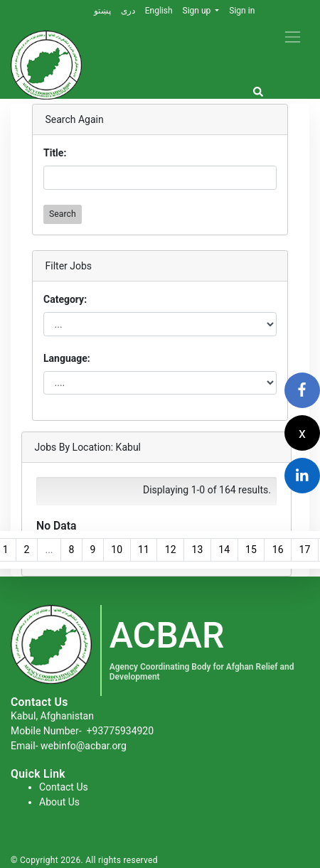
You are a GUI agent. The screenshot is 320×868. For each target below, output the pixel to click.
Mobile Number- (82, 731)
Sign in (242, 11)
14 (224, 550)
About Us (59, 802)
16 (278, 550)
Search (63, 214)
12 (171, 550)
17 (305, 550)
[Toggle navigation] (293, 37)
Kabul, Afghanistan (52, 716)
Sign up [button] (198, 11)
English (159, 11)
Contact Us (64, 787)
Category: (65, 299)
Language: (67, 358)
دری (128, 11)
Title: (55, 153)
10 (117, 550)
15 (251, 550)
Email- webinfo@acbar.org (69, 746)
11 (144, 550)
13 (198, 550)
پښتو (102, 11)
